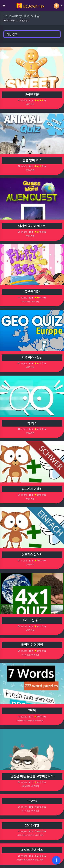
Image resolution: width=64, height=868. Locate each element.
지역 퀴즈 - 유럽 (32, 358)
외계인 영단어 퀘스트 (32, 226)
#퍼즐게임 (21, 721)
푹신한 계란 (32, 292)
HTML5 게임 (9, 21)
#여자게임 (26, 302)
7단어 (32, 711)
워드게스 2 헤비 (32, 489)
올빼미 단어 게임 (32, 645)
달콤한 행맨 (32, 95)
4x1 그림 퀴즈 (32, 620)
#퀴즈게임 (30, 104)
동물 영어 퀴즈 (32, 160)
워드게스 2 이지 (32, 555)
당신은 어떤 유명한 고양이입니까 (32, 776)
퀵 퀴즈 (32, 423)
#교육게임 (26, 655)
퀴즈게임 (24, 21)
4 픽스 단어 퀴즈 (32, 850)
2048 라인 (32, 825)
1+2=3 (32, 801)
